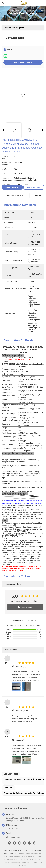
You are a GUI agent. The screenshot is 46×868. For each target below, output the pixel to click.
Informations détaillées (15, 196)
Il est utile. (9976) (21, 711)
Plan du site (9, 853)
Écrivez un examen (25, 607)
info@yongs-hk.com (13, 837)
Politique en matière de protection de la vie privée (22, 850)
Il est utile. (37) (20, 667)
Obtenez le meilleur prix (13, 187)
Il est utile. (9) (20, 740)
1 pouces (8, 788)
